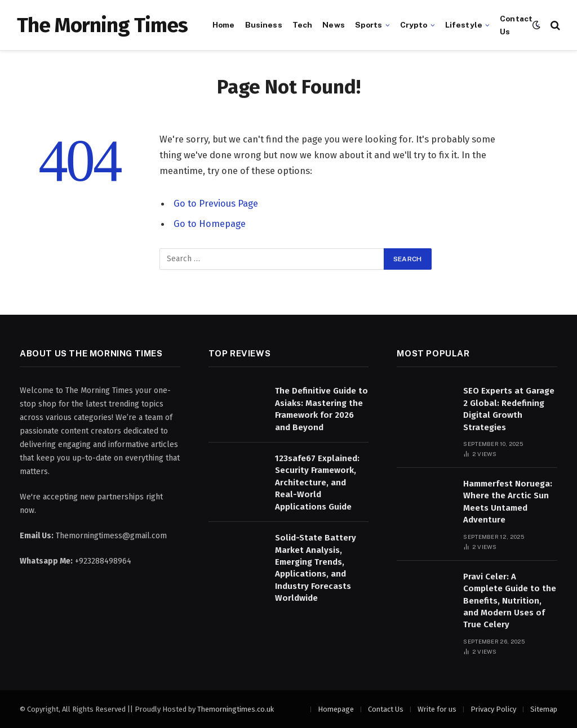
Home (224, 25)
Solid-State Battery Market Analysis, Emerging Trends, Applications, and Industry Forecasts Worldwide (316, 568)
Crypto (414, 25)
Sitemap (544, 709)
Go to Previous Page (216, 203)
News (334, 25)
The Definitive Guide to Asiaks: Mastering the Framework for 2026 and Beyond (321, 409)
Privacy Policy (493, 709)
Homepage (336, 709)
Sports (369, 25)
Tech (303, 25)
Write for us (437, 709)
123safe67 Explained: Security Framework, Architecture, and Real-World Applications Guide (317, 483)
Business (264, 25)
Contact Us (516, 25)
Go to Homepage (210, 224)
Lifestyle (464, 25)
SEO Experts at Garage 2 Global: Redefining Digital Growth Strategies (509, 409)
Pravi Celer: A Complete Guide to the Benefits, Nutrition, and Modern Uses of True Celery (510, 601)
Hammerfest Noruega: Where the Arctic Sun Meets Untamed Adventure (508, 502)
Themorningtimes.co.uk (236, 709)
